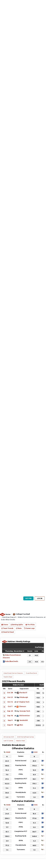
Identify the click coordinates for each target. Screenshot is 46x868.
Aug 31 (10, 725)
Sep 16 (10, 716)
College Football (23, 614)
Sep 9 (10, 720)
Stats (19, 628)
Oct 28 (10, 693)
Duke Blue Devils (11, 661)
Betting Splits (17, 625)
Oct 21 (10, 697)
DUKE (35, 752)
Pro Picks (30, 625)
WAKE (8, 752)
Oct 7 (10, 706)
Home (8, 614)
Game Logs (29, 628)
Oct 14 (10, 702)
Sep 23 (10, 711)
